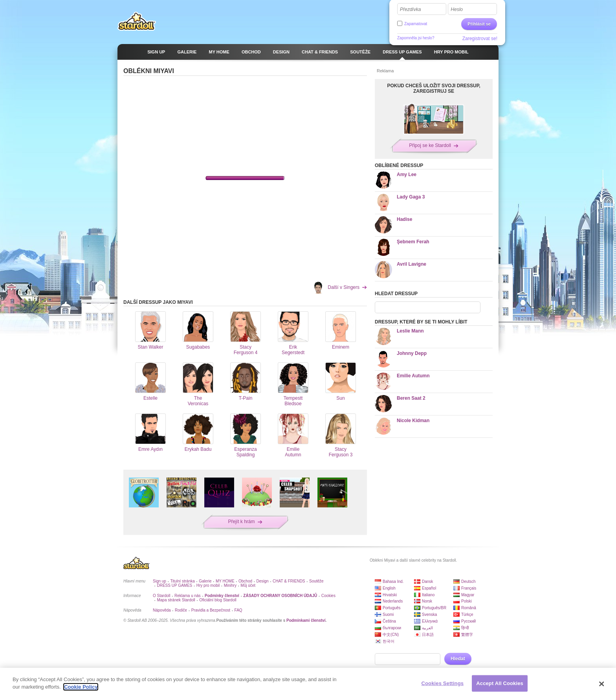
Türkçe (467, 615)
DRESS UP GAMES (174, 585)
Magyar (468, 595)
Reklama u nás (188, 596)
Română (469, 608)
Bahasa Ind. (393, 581)
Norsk (427, 601)
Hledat (458, 659)
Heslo (457, 9)
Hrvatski (390, 595)
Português (392, 608)
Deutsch (468, 581)
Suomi (388, 615)
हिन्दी (465, 628)
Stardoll (137, 21)
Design (263, 581)
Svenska (429, 615)
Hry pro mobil (208, 585)
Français (469, 588)
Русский (468, 621)
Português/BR (434, 608)
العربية (427, 628)
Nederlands (393, 601)
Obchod (245, 581)
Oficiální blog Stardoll (218, 600)
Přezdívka (410, 9)
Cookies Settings (443, 683)
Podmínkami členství (306, 620)
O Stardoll (161, 596)
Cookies (328, 596)
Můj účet (248, 585)
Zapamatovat (416, 24)
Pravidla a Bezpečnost (211, 610)
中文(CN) (391, 635)
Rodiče (181, 610)
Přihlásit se (479, 24)
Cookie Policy (81, 687)
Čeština (389, 621)
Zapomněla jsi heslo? (416, 38)
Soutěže (316, 581)
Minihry (230, 585)
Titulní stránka (182, 581)
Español (429, 588)
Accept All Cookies (500, 683)
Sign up (159, 581)
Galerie (205, 581)
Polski (467, 601)
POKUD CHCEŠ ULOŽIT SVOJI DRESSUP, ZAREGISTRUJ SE (434, 88)
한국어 (389, 641)
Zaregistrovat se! (480, 39)
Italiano (428, 595)
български (392, 628)
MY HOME (225, 581)
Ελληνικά (430, 621)
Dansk (427, 581)
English (389, 588)
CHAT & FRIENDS (289, 581)
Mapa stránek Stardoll (176, 600)
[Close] (602, 684)
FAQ (238, 610)
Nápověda (162, 610)
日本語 (428, 635)
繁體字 (467, 635)
